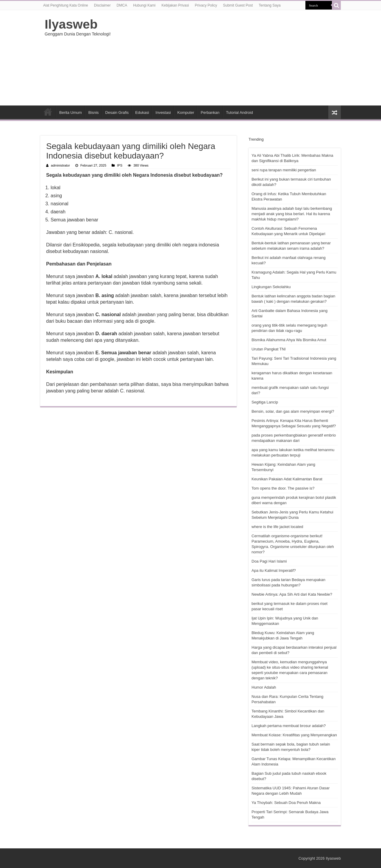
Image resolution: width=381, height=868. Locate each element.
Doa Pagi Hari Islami (269, 561)
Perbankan (210, 112)
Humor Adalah (264, 687)
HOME (48, 112)
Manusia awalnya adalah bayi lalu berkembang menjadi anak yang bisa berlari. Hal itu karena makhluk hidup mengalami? (292, 214)
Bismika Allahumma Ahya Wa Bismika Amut (289, 340)
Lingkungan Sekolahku (271, 287)
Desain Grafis (117, 112)
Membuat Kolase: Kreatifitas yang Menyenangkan (294, 735)
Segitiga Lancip (265, 402)
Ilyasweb (71, 24)
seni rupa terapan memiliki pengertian (284, 170)
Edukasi (142, 112)
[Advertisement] (228, 58)
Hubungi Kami (144, 5)
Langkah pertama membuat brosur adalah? (289, 726)
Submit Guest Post (238, 5)
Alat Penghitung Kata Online (66, 5)
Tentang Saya (270, 5)
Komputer (186, 112)
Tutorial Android (239, 112)
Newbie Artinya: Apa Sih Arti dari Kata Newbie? (292, 594)
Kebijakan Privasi (175, 5)
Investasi (163, 112)
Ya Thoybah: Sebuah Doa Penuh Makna (286, 803)
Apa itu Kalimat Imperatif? (274, 570)
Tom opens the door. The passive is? (283, 488)
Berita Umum (71, 112)
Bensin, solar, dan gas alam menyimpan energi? (293, 411)
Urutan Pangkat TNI (269, 349)
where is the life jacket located (277, 527)
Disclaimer (102, 5)
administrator (60, 165)
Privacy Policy (206, 5)
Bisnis (94, 112)
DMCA (122, 5)
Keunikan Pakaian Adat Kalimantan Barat (287, 479)
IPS (120, 165)
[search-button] (336, 5)
